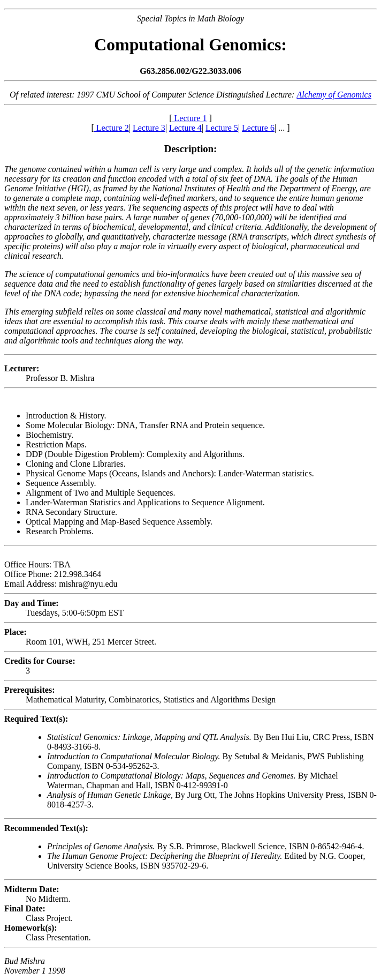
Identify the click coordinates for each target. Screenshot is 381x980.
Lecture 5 (222, 128)
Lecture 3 (149, 128)
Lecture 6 (258, 128)
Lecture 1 (190, 118)
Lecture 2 (112, 128)
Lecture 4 (185, 128)
